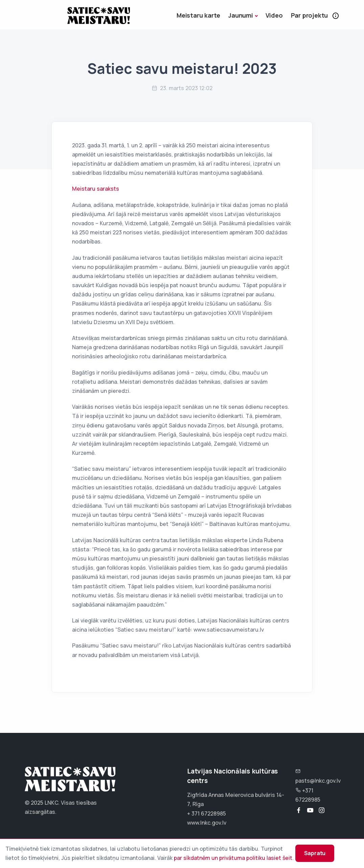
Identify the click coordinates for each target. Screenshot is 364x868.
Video (274, 15)
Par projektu (310, 15)
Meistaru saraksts (96, 189)
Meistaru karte (198, 15)
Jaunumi (241, 15)
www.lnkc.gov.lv (207, 823)
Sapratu (309, 849)
